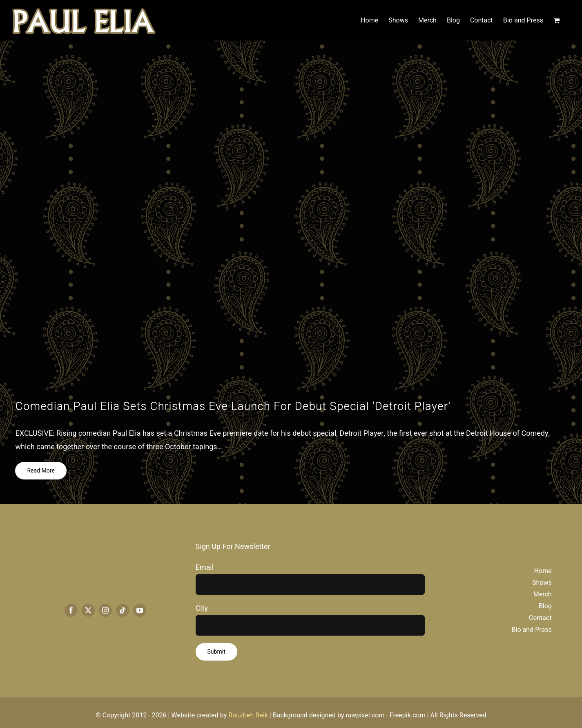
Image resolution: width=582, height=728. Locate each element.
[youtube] (140, 610)
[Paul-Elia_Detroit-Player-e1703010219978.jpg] (291, 220)
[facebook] (71, 610)
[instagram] (105, 610)
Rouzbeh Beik (248, 715)
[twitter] (88, 610)
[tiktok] (123, 610)
